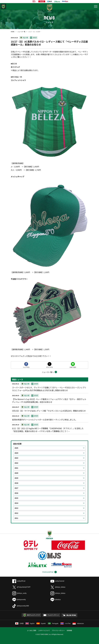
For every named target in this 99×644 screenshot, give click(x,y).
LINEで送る (73, 367)
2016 (16, 493)
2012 (16, 513)
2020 (16, 473)
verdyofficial (19, 581)
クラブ (35, 38)
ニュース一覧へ (48, 372)
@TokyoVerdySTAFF (21, 587)
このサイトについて (44, 630)
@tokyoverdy (19, 599)
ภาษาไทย (65, 623)
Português (53, 623)
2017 (16, 488)
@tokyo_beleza (58, 587)
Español (41, 623)
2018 (16, 483)
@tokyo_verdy (19, 593)
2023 (16, 458)
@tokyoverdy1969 (21, 606)
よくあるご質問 (32, 630)
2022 (16, 463)
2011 (16, 518)
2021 (16, 468)
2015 (16, 498)
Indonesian (78, 623)
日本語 (19, 623)
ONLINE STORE (71, 615)
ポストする (49, 367)
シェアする (26, 367)
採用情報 (69, 630)
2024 (16, 453)
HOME (13, 32)
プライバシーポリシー (58, 630)
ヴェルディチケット (53, 615)
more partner (48, 572)
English (30, 623)
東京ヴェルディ (3, 6)
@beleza (55, 599)
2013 (16, 508)
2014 (16, 503)
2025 (16, 448)
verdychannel (57, 581)
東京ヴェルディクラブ (34, 615)
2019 (16, 478)
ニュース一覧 (21, 32)
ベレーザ (25, 38)
